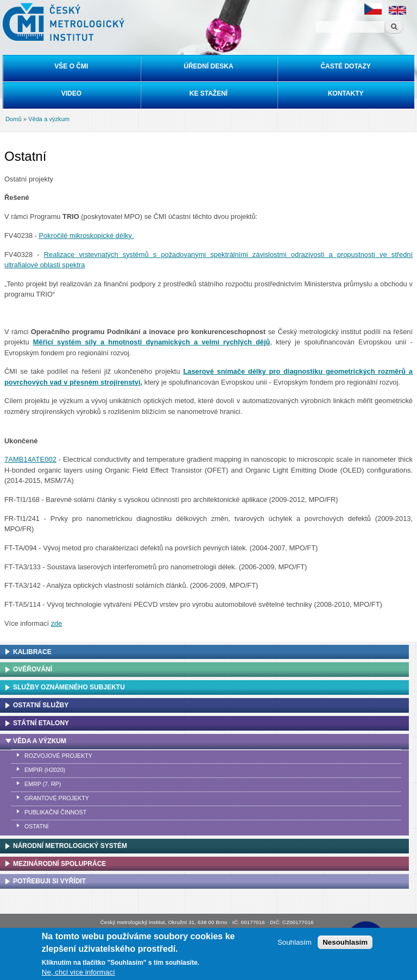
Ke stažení (208, 93)
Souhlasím (295, 942)
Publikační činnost (55, 812)
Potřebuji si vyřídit (49, 881)
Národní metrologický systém (70, 846)
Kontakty (346, 93)
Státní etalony (41, 723)
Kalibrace (32, 652)
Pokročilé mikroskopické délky (87, 235)
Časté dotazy (345, 66)
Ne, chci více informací (78, 972)
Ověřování (33, 669)
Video (71, 93)
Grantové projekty (57, 798)
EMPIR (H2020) (45, 770)
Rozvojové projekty (58, 756)
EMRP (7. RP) (43, 784)
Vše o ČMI (71, 66)
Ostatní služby (41, 705)
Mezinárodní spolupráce (59, 864)
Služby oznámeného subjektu (69, 687)
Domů (14, 119)
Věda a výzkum (49, 119)
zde (57, 623)
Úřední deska (208, 66)
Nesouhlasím (345, 942)
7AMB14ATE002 (30, 459)
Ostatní (37, 826)
